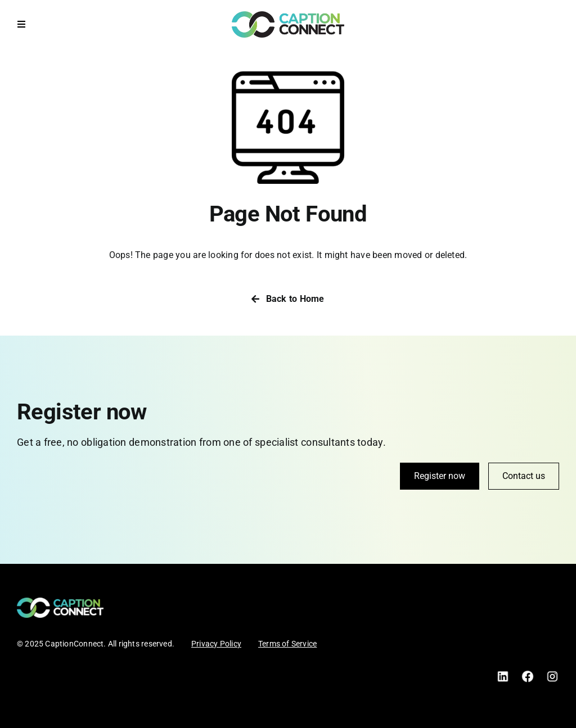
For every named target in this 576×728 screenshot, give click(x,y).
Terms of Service (287, 644)
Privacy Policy (216, 644)
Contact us (524, 476)
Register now (440, 476)
